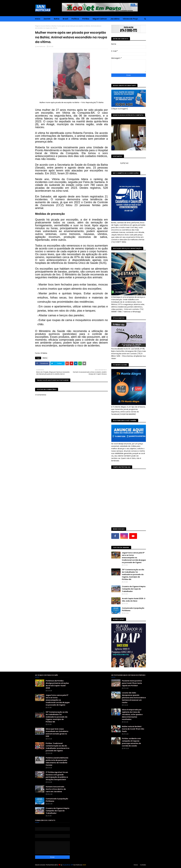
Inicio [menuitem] (38, 19)
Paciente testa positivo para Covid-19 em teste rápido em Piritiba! (132, 683)
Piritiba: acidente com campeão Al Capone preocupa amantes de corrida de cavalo (131, 742)
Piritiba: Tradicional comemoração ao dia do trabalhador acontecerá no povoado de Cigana (58, 747)
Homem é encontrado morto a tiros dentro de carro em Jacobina (56, 789)
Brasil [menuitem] (65, 19)
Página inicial (40, 26)
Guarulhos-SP (68, 865)
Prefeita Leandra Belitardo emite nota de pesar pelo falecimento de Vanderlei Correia (57, 761)
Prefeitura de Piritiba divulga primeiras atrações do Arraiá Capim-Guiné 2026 (57, 684)
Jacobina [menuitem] (115, 19)
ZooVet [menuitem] (47, 19)
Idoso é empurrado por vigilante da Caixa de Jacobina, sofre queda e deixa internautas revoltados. (132, 714)
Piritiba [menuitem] (86, 19)
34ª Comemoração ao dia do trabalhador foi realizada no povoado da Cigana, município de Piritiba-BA (133, 574)
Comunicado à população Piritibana (133, 609)
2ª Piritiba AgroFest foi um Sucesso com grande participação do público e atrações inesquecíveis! (57, 776)
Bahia (48, 26)
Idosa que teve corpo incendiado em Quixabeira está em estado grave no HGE (57, 733)
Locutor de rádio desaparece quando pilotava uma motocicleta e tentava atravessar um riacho (134, 698)
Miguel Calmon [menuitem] (100, 19)
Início (136, 865)
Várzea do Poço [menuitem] (130, 19)
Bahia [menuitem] (57, 19)
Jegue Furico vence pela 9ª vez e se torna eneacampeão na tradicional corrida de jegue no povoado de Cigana (134, 558)
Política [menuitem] (75, 19)
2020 (84, 865)
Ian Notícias (41, 46)
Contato (143, 865)
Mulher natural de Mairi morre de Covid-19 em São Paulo (133, 729)
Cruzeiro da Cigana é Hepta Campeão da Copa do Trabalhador (134, 589)
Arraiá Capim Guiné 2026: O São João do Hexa (134, 600)
